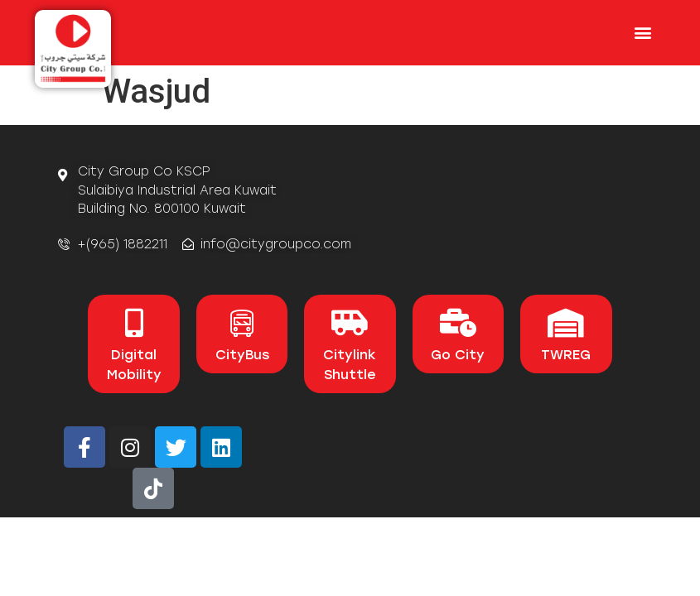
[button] (643, 32)
